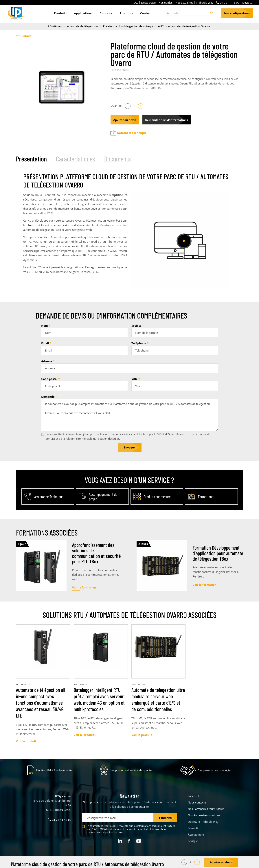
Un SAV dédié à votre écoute (54, 770)
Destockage (148, 3)
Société (136, 325)
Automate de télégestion (83, 26)
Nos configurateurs (237, 13)
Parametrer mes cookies (102, 863)
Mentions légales (127, 863)
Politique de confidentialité (153, 863)
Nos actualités (184, 3)
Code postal (49, 379)
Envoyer (129, 447)
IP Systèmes (55, 26)
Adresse (47, 361)
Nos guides (166, 3)
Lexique (193, 841)
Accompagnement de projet (103, 496)
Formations (206, 497)
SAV (136, 3)
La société (194, 796)
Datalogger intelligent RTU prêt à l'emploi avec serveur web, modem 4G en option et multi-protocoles (99, 699)
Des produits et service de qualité (131, 770)
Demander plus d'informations (167, 120)
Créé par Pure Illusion (232, 863)
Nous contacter (197, 802)
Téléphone (139, 343)
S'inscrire (165, 818)
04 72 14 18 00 (228, 3)
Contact (146, 13)
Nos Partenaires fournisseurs (206, 809)
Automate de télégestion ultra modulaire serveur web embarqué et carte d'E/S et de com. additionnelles (158, 699)
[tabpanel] (61, 87)
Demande (48, 397)
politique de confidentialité (132, 807)
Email (45, 343)
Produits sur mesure (157, 497)
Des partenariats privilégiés (215, 770)
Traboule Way (205, 3)
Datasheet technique (128, 133)
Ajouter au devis (125, 120)
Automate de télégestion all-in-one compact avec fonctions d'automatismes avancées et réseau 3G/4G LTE (41, 703)
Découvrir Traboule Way (203, 822)
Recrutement (196, 834)
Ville (135, 379)
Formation (194, 828)
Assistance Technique (49, 497)
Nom (45, 325)
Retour (23, 36)
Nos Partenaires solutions (204, 815)
